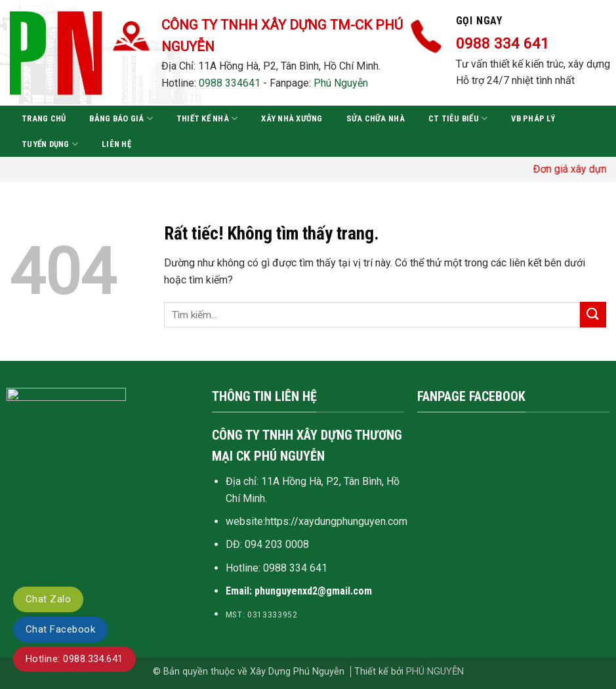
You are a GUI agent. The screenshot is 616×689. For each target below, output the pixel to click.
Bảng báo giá (121, 118)
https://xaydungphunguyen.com (336, 521)
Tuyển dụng (50, 144)
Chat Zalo (48, 599)
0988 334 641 (295, 568)
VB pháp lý (533, 118)
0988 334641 (230, 83)
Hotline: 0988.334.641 (74, 659)
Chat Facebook (60, 629)
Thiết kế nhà (207, 118)
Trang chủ (44, 118)
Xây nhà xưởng (292, 118)
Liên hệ (116, 144)
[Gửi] (593, 315)
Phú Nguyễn (341, 83)
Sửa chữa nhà (376, 118)
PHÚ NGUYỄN (435, 672)
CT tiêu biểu (458, 118)
